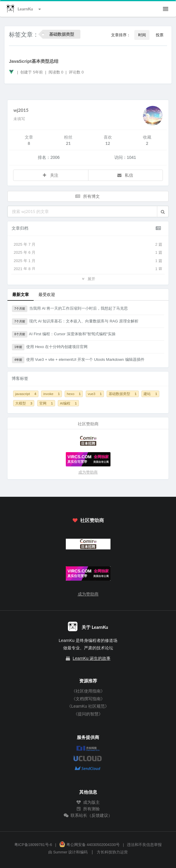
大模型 (24, 403)
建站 (150, 394)
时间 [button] (142, 35)
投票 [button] (160, 35)
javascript (26, 394)
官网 (46, 403)
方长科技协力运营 (112, 852)
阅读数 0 (56, 72)
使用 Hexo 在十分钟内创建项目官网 (50, 347)
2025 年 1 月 (88, 261)
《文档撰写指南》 (88, 699)
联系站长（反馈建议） (88, 815)
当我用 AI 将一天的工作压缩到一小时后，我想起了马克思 (70, 309)
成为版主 (88, 802)
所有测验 (88, 809)
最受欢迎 (47, 294)
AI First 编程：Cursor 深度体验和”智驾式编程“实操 (64, 334)
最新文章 (21, 294)
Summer (60, 852)
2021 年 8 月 (88, 269)
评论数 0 (76, 72)
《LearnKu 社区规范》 (88, 706)
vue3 (95, 394)
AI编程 (68, 403)
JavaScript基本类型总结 (34, 61)
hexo (74, 394)
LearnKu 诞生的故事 (92, 658)
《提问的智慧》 (88, 714)
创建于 (32, 72)
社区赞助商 (88, 520)
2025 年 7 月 (88, 245)
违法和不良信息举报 (144, 845)
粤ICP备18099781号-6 (33, 845)
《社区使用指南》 (88, 691)
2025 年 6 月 (88, 253)
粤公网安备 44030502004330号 (89, 845)
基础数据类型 (123, 394)
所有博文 (88, 196)
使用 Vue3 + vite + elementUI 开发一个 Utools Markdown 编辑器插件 (78, 360)
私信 (125, 175)
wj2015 (21, 110)
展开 (88, 279)
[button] (163, 211)
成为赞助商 (88, 472)
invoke (51, 394)
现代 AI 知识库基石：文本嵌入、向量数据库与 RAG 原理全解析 (75, 322)
